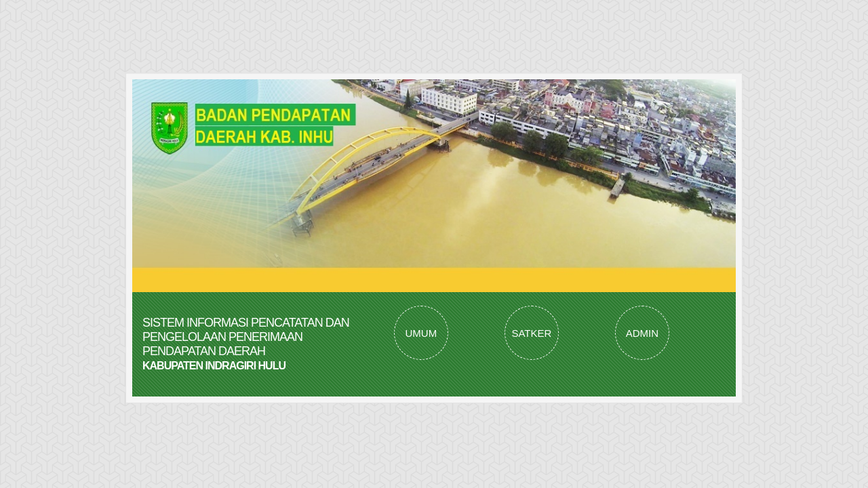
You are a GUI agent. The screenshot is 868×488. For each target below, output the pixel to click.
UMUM (421, 333)
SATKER (531, 333)
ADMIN (642, 333)
